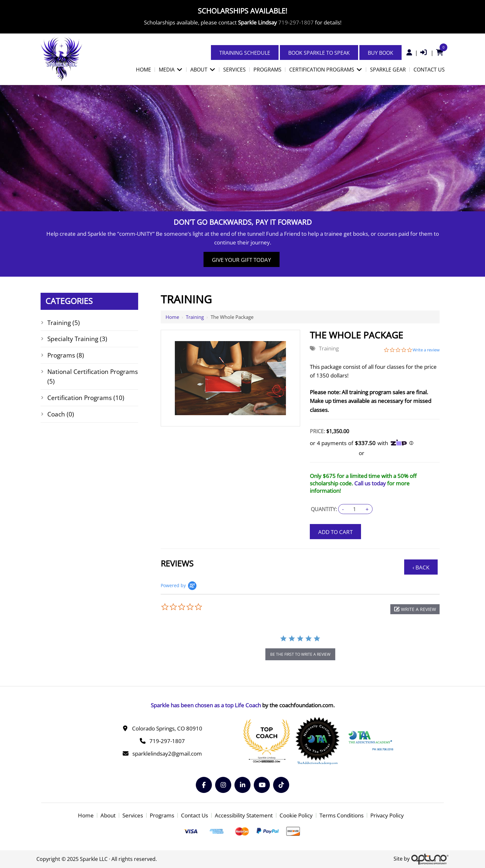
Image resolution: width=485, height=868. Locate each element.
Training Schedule (245, 53)
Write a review (426, 350)
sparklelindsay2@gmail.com (167, 754)
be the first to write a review (300, 654)
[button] (415, 609)
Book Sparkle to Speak (319, 53)
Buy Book (380, 53)
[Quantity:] (355, 509)
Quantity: (324, 509)
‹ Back (421, 567)
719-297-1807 (296, 22)
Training (195, 317)
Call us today (370, 483)
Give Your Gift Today (242, 260)
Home (172, 317)
